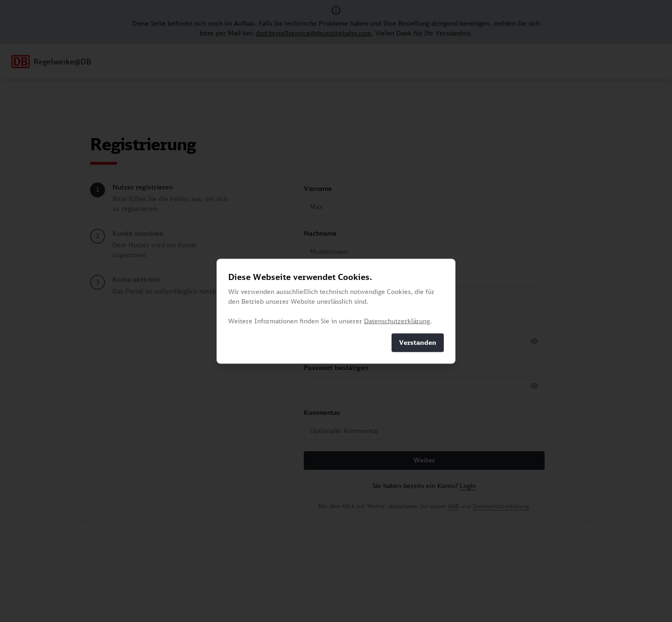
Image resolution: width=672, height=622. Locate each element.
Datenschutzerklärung (397, 321)
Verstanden (418, 342)
